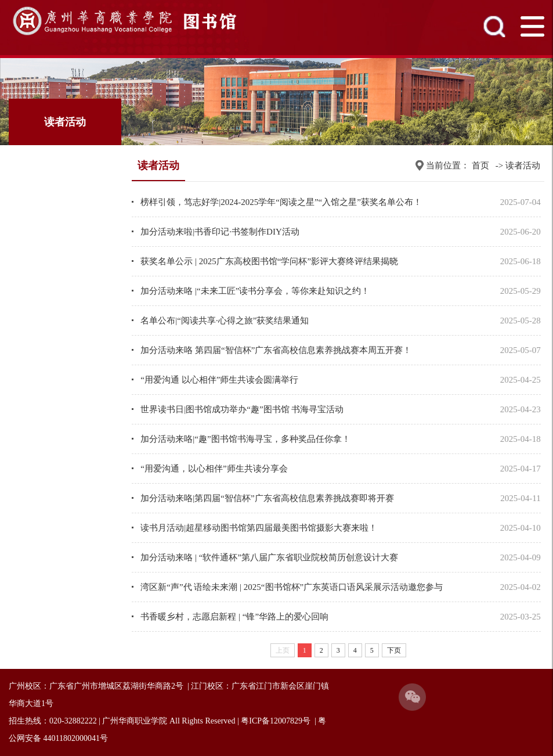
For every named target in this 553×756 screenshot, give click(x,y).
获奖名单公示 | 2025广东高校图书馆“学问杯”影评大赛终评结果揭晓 (269, 261)
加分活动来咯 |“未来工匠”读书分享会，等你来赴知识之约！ (255, 291)
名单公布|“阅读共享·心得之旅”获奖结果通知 (225, 321)
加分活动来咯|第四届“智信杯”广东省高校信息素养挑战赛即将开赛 (267, 498)
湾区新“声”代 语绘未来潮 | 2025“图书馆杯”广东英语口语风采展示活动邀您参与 (292, 587)
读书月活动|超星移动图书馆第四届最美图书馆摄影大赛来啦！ (259, 528)
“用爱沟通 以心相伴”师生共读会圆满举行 (219, 380)
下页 (394, 650)
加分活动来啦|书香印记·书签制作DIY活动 (220, 232)
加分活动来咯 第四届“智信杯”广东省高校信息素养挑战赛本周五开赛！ (276, 350)
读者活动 (523, 165)
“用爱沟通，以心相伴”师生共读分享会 (214, 469)
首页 (480, 165)
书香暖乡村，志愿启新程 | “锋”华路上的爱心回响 (234, 617)
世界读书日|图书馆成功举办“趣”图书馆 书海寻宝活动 (242, 409)
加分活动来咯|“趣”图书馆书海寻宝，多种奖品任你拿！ (245, 439)
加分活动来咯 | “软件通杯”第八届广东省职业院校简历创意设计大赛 (269, 557)
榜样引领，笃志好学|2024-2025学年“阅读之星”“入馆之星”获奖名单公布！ (281, 202)
